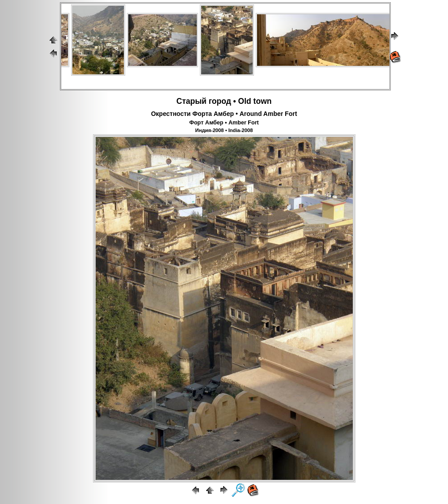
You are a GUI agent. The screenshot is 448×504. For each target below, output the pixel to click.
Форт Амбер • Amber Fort (224, 123)
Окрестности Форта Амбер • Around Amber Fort (224, 114)
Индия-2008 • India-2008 (224, 130)
